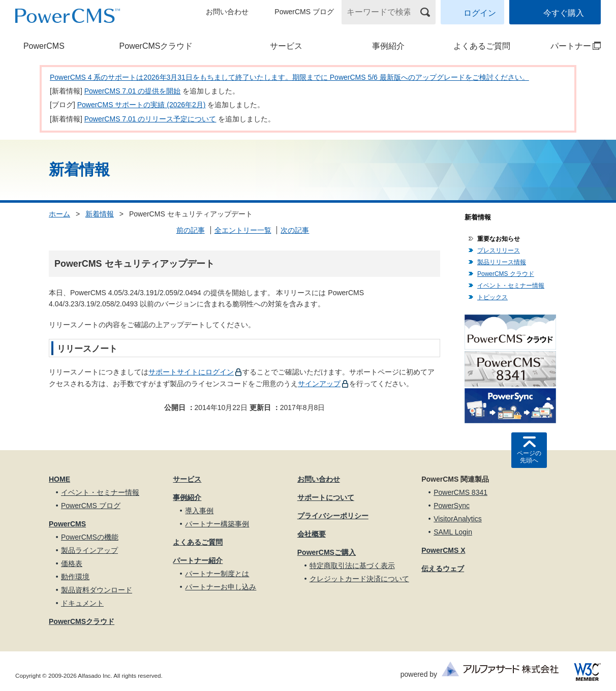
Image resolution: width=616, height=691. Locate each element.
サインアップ (319, 384)
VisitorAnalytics (458, 519)
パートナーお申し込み (221, 587)
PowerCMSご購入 (327, 552)
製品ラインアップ (89, 550)
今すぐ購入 (564, 13)
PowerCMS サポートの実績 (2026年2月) (142, 105)
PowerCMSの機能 (90, 537)
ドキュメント (82, 603)
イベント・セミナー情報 (511, 286)
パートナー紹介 (198, 560)
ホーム (59, 214)
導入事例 (199, 511)
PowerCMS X (443, 550)
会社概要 (312, 534)
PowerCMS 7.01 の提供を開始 (133, 91)
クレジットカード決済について (359, 579)
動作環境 (75, 577)
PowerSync (452, 506)
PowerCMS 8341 (460, 492)
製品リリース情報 (502, 262)
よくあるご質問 (482, 46)
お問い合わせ (227, 12)
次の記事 (295, 230)
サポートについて (326, 497)
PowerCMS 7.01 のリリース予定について (150, 119)
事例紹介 (388, 46)
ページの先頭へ (529, 457)
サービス (286, 46)
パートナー (567, 46)
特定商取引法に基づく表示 (352, 566)
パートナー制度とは (217, 574)
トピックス (492, 297)
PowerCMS (44, 46)
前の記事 (191, 230)
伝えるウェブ (443, 569)
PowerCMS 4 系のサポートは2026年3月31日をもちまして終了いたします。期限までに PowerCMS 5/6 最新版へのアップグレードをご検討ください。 (289, 77)
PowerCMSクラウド (156, 46)
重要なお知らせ (499, 239)
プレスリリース (499, 250)
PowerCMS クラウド (506, 274)
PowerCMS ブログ (304, 12)
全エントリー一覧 (243, 230)
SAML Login (453, 532)
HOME (59, 479)
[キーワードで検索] (382, 12)
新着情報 (100, 214)
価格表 (72, 563)
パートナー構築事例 (217, 524)
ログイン (480, 13)
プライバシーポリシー (333, 516)
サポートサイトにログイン (191, 372)
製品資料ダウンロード (97, 590)
